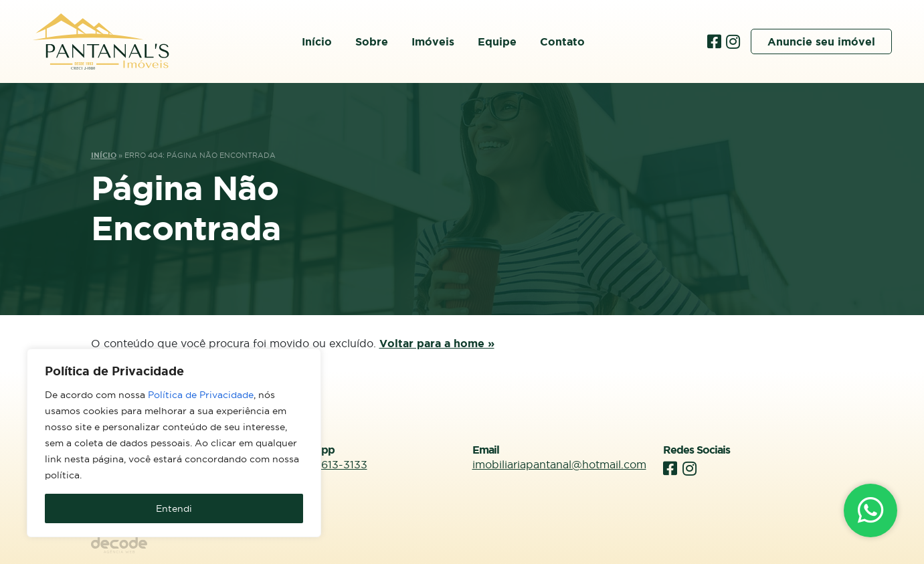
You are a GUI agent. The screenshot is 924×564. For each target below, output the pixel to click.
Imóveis (433, 41)
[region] (174, 443)
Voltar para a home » (437, 343)
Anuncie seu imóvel (821, 41)
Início (317, 41)
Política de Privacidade (201, 395)
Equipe (497, 41)
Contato (562, 41)
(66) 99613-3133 (325, 464)
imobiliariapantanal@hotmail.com (559, 464)
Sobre (372, 41)
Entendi (174, 508)
